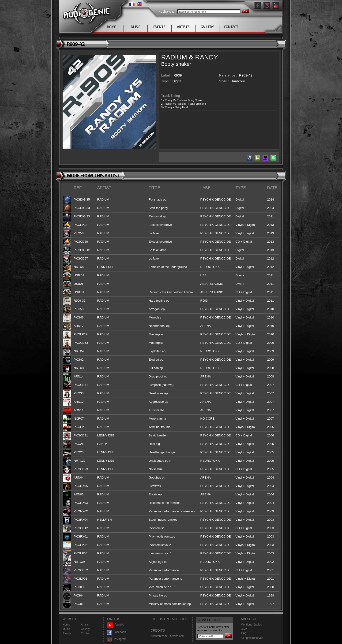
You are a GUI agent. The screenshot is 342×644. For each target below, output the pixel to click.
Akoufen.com (159, 636)
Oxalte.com (177, 636)
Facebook (117, 632)
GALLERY (207, 27)
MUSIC (135, 27)
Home (66, 625)
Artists (85, 625)
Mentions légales (251, 625)
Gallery (85, 629)
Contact (86, 633)
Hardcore (238, 81)
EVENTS (159, 27)
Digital (177, 81)
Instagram (117, 639)
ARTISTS (183, 27)
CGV (244, 629)
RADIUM (174, 57)
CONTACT (231, 27)
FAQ (244, 633)
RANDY (207, 57)
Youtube (116, 625)
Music (66, 629)
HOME (111, 27)
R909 (178, 75)
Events (67, 633)
